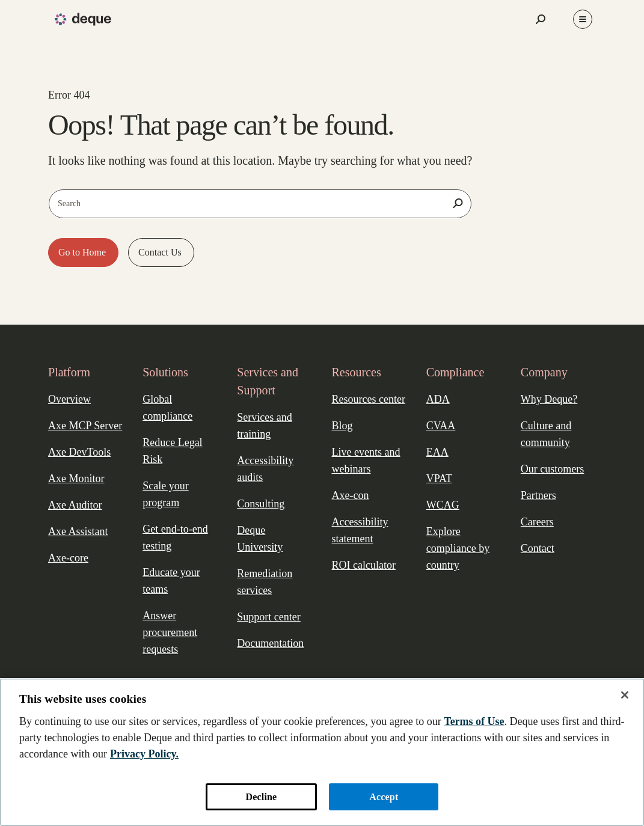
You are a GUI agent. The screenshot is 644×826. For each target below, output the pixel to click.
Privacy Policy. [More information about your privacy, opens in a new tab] (144, 754)
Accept (384, 797)
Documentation (270, 643)
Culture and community (546, 434)
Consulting (261, 504)
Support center (268, 617)
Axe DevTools (79, 452)
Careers (537, 522)
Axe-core (68, 558)
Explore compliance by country (458, 548)
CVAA (441, 426)
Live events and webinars (366, 460)
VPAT (439, 479)
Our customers (552, 469)
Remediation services (265, 582)
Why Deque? (549, 399)
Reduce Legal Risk (172, 451)
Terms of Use (474, 721)
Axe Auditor (75, 505)
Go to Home (83, 252)
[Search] (458, 203)
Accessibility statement (360, 530)
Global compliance (167, 408)
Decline (262, 797)
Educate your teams (171, 581)
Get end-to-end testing (175, 537)
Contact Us (161, 252)
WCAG (443, 505)
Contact (538, 548)
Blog (342, 426)
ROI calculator (364, 565)
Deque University (260, 539)
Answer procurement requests (170, 632)
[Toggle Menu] (583, 19)
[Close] (625, 695)
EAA (437, 452)
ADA (438, 399)
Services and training (264, 426)
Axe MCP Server (85, 426)
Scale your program (165, 494)
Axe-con (351, 495)
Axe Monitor (76, 479)
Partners (538, 495)
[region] (322, 752)
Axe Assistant (78, 531)
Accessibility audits (265, 469)
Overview (69, 399)
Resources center (369, 399)
